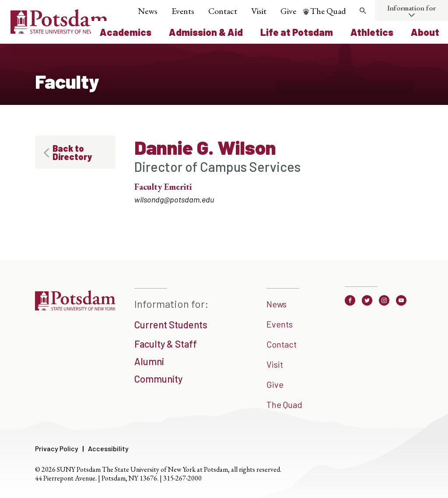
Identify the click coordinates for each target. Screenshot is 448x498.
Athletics (372, 32)
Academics (126, 32)
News (148, 11)
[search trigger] (363, 11)
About (425, 32)
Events (183, 11)
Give (288, 11)
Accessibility (108, 448)
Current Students (171, 324)
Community (158, 379)
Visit (259, 11)
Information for (411, 8)
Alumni (149, 361)
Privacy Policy (57, 448)
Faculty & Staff (166, 344)
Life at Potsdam (297, 32)
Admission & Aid (206, 32)
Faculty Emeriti (163, 187)
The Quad (328, 11)
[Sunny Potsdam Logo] (59, 31)
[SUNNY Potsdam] (75, 310)
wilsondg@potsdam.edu (174, 199)
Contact (223, 11)
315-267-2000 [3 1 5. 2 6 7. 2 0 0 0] (182, 478)
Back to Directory (72, 152)
